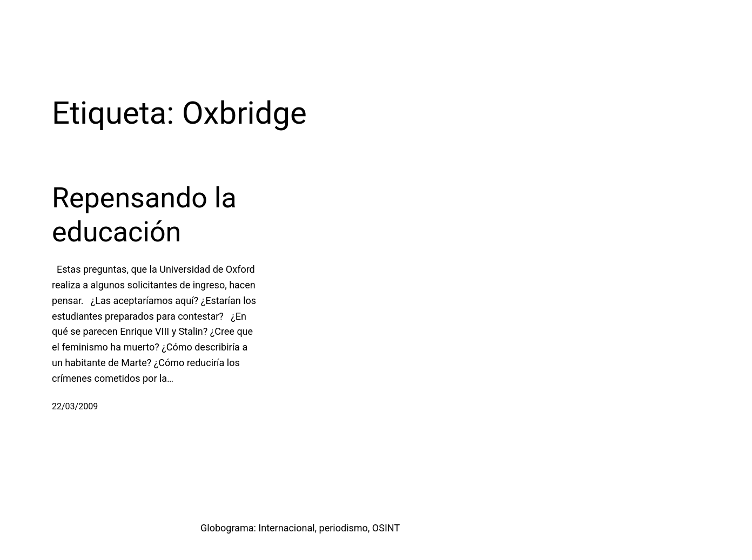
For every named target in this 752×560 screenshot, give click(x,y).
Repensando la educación (144, 215)
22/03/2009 (75, 406)
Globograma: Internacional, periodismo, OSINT (300, 528)
